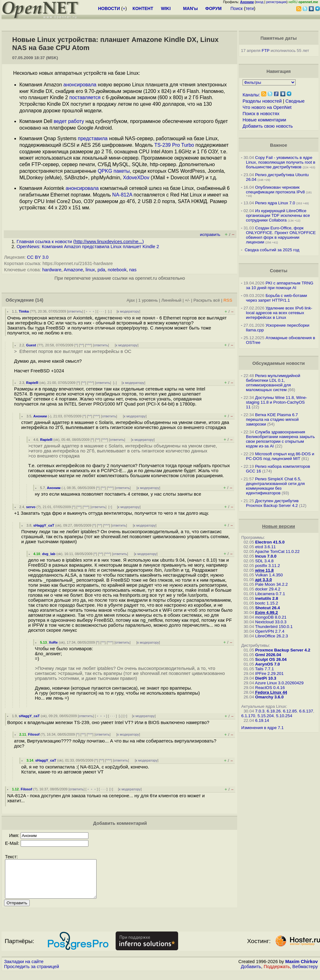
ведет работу (69, 121)
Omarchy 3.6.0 (270, 697)
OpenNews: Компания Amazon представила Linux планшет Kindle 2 (88, 247)
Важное (279, 145)
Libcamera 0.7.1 (270, 594)
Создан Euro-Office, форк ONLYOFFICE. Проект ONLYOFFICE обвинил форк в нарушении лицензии (281, 235)
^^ (82, 345)
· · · (102, 311)
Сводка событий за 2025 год (272, 250)
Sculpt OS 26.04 (271, 659)
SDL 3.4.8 (265, 561)
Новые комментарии (264, 120)
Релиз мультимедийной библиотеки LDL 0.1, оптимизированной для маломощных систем (273, 383)
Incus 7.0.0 (266, 556)
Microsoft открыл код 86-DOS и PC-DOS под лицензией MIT (280, 456)
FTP (265, 51)
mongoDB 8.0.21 (271, 617)
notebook (117, 270)
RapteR (32, 383)
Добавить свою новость (268, 126)
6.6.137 (306, 711)
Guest (31, 345)
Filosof (34, 734)
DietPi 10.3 (266, 678)
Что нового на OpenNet (267, 107)
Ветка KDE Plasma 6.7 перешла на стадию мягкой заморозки (272, 419)
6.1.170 (248, 716)
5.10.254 (284, 716)
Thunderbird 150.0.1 (274, 627)
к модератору (128, 311)
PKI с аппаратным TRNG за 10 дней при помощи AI (280, 285)
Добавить (251, 974)
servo (31, 507)
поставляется (85, 97)
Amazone (73, 270)
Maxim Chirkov (302, 969)
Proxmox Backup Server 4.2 (283, 650)
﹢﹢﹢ (90, 311)
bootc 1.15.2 (267, 603)
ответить (75, 311)
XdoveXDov (136, 178)
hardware (52, 270)
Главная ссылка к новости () (80, 242)
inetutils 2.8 (267, 598)
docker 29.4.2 (268, 589)
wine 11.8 (265, 570)
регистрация (276, 2)
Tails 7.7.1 (264, 669)
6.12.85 (290, 711)
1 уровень (148, 300)
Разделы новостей (262, 101)
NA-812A (122, 195)
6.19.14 (262, 720)
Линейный (171, 300)
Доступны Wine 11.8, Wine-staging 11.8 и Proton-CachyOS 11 (276, 402)
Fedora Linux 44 (271, 692)
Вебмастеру (305, 974)
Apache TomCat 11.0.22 (277, 551)
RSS (228, 300)
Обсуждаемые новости (278, 363)
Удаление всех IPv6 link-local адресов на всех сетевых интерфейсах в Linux (279, 313)
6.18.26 (274, 711)
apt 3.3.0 (264, 580)
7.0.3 (260, 711)
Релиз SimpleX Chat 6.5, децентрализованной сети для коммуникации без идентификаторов (275, 486)
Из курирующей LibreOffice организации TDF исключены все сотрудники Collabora (278, 215)
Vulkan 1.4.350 (269, 575)
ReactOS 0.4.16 (270, 688)
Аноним (40, 416)
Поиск (237, 8)
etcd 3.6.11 (266, 547)
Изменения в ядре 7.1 (262, 728)
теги (250, 8)
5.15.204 (266, 716)
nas (133, 270)
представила (93, 138)
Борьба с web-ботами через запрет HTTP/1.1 (277, 298)
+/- (187, 300)
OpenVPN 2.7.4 (270, 631)
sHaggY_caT (44, 525)
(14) (39, 300)
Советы (278, 271)
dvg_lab (49, 554)
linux (90, 270)
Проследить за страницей (32, 974)
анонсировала (80, 85)
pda (101, 270)
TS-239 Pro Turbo (174, 145)
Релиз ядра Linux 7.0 (275, 203)
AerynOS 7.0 (268, 664)
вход (260, 2)
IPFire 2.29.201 (270, 674)
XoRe (53, 642)
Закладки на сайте (24, 969)
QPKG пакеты (114, 171)
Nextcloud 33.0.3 (271, 622)
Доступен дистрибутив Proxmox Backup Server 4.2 (272, 503)
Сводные (295, 101)
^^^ (88, 345)
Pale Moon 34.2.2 (272, 584)
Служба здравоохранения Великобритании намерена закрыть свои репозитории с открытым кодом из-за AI (280, 439)
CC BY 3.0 (38, 257)
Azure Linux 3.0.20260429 (279, 683)
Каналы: (251, 95)
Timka (24, 311)
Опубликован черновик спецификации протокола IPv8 (275, 190)
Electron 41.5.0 (270, 542)
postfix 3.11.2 (268, 566)
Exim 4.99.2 (267, 612)
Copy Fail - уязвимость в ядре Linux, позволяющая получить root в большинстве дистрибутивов (281, 162)
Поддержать (277, 974)
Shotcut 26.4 (268, 608)
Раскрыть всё (207, 300)
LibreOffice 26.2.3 (272, 636)
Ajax (131, 300)
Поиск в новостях (261, 114)
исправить (210, 235)
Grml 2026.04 (268, 655)
